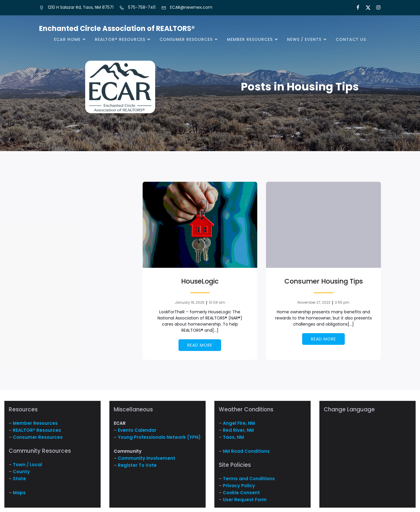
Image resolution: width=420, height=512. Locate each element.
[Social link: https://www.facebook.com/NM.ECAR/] (355, 8)
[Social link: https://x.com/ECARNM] (366, 8)
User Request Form (245, 500)
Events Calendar (137, 430)
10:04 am (217, 302)
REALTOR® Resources (37, 430)
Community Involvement (147, 458)
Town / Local (27, 465)
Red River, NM (238, 430)
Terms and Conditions (249, 479)
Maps (19, 493)
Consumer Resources (38, 437)
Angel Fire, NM (239, 423)
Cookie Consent (241, 493)
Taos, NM (233, 437)
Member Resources (35, 423)
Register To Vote (137, 465)
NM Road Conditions (246, 451)
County (21, 472)
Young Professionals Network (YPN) (159, 437)
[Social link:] (376, 8)
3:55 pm (342, 302)
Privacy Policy (239, 486)
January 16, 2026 (190, 302)
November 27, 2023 (314, 302)
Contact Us (351, 39)
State (19, 479)
